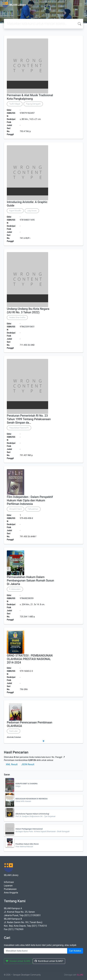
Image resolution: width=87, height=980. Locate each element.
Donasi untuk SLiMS (18, 961)
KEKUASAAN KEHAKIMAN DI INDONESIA (32, 799)
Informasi (9, 882)
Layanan (8, 886)
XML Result (12, 764)
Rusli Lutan (13, 731)
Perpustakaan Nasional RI (19, 428)
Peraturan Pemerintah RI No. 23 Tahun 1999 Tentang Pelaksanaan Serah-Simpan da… (29, 419)
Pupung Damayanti (33, 104)
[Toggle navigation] (81, 5)
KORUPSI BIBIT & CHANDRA (27, 784)
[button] (43, 741)
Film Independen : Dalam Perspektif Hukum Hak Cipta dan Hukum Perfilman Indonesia (30, 500)
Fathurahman (33, 509)
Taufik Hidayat (15, 104)
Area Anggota (11, 893)
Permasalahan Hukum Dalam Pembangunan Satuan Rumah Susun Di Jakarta (30, 580)
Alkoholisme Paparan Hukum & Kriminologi (32, 814)
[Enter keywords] (36, 951)
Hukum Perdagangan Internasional (29, 829)
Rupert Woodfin (15, 211)
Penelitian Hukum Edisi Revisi (27, 844)
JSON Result (28, 764)
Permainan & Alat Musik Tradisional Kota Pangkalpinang (30, 97)
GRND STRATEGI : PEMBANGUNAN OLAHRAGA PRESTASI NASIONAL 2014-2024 (30, 659)
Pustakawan (10, 889)
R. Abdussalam (15, 589)
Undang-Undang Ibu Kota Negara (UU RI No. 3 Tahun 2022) (28, 311)
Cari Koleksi (75, 951)
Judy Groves (32, 211)
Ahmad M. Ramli (16, 509)
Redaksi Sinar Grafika (17, 318)
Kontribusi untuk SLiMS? (49, 961)
